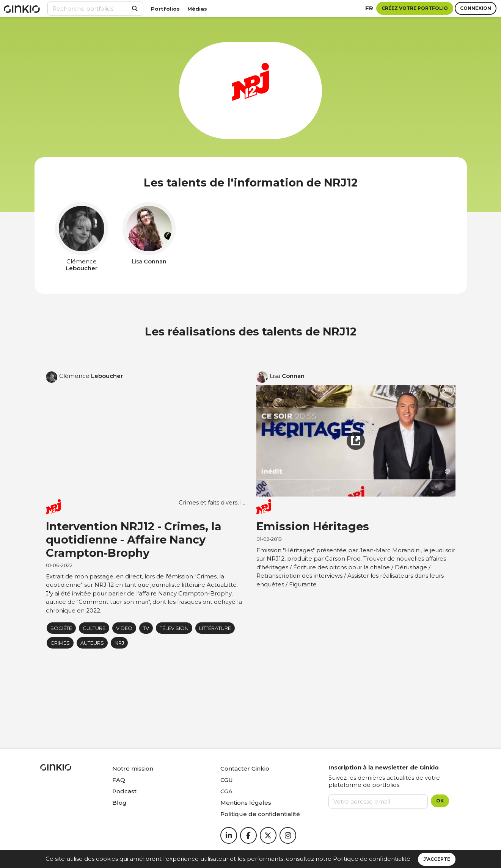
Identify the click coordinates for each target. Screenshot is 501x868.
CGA (226, 791)
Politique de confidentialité (372, 859)
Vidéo (124, 628)
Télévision (174, 628)
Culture (94, 628)
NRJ (119, 643)
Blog (119, 803)
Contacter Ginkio (245, 769)
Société (61, 628)
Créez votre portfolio (415, 8)
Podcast (124, 791)
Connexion (476, 8)
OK (440, 801)
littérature (215, 628)
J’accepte (437, 859)
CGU (227, 780)
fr (369, 8)
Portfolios (165, 9)
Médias (197, 9)
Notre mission (133, 769)
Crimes (60, 643)
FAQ (119, 780)
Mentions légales (246, 803)
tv (146, 628)
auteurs (92, 643)
